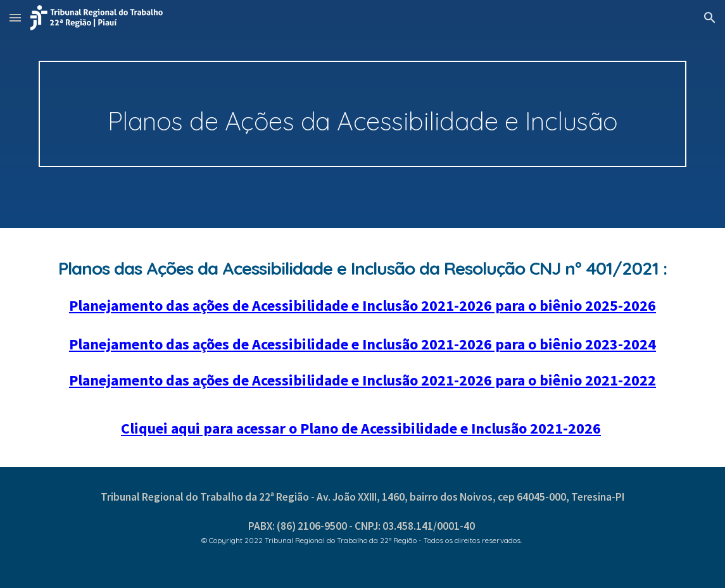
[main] (362, 114)
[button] (15, 17)
